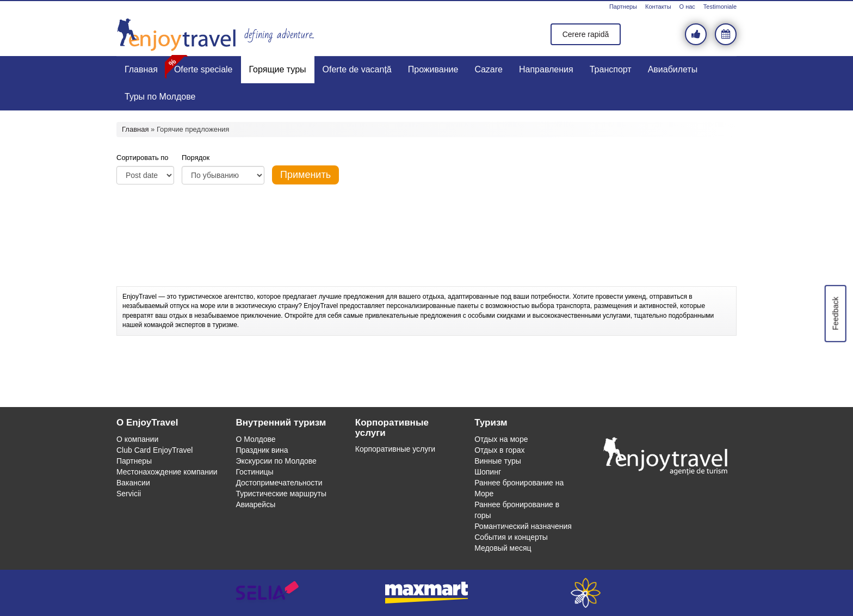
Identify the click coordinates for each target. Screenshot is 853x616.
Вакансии (133, 483)
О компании (137, 439)
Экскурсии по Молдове (276, 461)
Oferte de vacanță (357, 69)
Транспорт (611, 69)
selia (267, 593)
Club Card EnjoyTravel (154, 450)
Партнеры (623, 7)
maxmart (427, 593)
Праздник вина (262, 450)
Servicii (129, 494)
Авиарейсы (255, 504)
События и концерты (511, 537)
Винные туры (498, 461)
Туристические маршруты (281, 494)
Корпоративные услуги (395, 449)
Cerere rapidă (586, 34)
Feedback (835, 313)
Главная (141, 69)
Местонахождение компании (167, 472)
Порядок (196, 158)
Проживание (433, 69)
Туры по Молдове (160, 97)
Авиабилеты (673, 69)
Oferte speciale (203, 69)
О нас (687, 7)
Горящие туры (278, 69)
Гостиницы (254, 472)
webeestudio (586, 593)
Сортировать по (143, 158)
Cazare (489, 69)
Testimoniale (720, 7)
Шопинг (488, 472)
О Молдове (255, 439)
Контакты (658, 7)
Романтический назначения (523, 526)
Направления (546, 69)
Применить (305, 175)
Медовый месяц (503, 548)
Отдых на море (501, 439)
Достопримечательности (279, 483)
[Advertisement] (426, 259)
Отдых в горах (499, 450)
